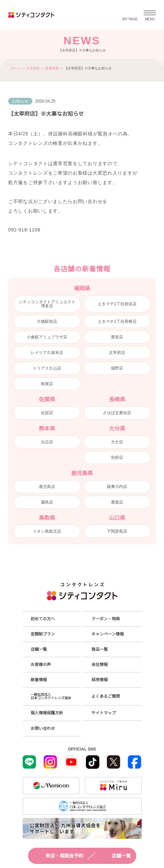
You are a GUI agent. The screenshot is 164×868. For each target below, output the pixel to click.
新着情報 (52, 68)
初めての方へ (43, 619)
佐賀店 (47, 413)
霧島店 (47, 502)
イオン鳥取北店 (47, 531)
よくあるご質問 (106, 696)
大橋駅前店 (47, 321)
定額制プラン (43, 634)
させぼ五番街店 (117, 413)
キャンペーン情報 (108, 634)
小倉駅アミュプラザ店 (47, 337)
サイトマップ (104, 713)
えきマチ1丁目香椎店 (117, 321)
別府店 (117, 458)
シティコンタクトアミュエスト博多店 (47, 304)
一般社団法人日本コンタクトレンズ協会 (51, 696)
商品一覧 (100, 649)
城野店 (117, 368)
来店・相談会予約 (58, 856)
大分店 (117, 442)
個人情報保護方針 (47, 713)
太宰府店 (33, 68)
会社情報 (100, 665)
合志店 (47, 442)
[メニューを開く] (150, 15)
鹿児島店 (47, 487)
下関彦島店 (117, 531)
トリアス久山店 (47, 368)
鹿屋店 (117, 502)
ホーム (16, 68)
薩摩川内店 (117, 487)
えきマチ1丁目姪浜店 (117, 304)
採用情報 (100, 680)
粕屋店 (47, 384)
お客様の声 (41, 665)
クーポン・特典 (106, 619)
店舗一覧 (115, 856)
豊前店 (117, 337)
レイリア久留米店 (47, 353)
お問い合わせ (43, 729)
